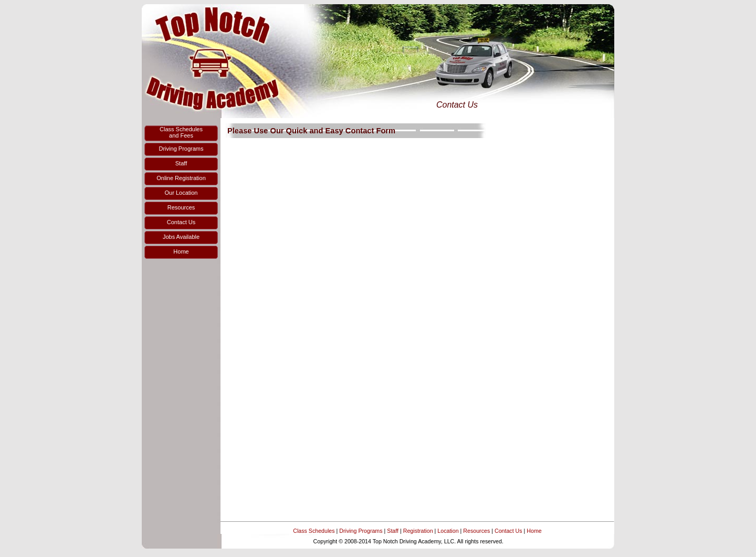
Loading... (417, 330)
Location (448, 531)
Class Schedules (314, 531)
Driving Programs (361, 531)
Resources (476, 531)
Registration (418, 531)
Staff (393, 531)
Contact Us (508, 531)
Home (534, 531)
